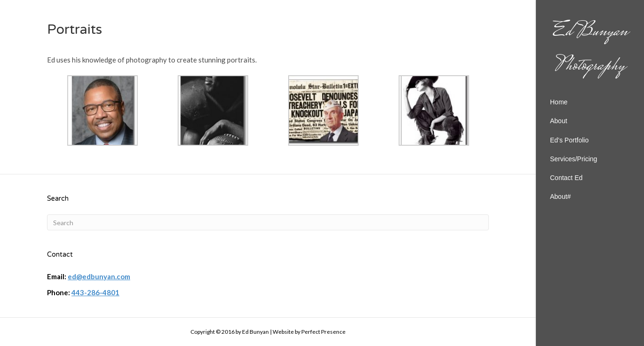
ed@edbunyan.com (99, 276)
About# (560, 197)
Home (559, 102)
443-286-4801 (95, 292)
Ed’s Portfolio (569, 140)
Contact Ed (566, 178)
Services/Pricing (573, 159)
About (559, 121)
